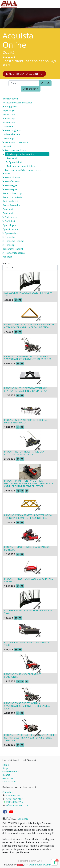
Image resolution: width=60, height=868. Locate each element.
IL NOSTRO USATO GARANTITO (24, 74)
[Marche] (30, 267)
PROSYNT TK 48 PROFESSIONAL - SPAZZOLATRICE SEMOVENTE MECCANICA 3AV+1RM (27, 706)
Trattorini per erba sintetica (21, 166)
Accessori (12, 158)
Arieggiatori (11, 107)
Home (6, 765)
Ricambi (6, 775)
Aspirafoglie (9, 111)
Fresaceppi (8, 138)
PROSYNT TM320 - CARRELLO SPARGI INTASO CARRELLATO (29, 580)
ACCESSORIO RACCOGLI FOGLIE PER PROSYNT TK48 (29, 612)
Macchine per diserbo (16, 150)
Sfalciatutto (11, 217)
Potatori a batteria (12, 197)
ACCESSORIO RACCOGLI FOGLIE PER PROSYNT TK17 (29, 294)
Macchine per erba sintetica (20, 154)
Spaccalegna (9, 225)
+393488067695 (14, 799)
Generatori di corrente (17, 142)
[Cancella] (48, 83)
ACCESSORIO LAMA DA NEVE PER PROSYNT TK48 (27, 644)
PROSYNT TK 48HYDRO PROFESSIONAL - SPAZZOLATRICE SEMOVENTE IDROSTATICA (28, 358)
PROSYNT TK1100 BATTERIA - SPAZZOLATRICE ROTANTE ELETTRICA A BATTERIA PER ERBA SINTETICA (29, 738)
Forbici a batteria (12, 134)
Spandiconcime (11, 229)
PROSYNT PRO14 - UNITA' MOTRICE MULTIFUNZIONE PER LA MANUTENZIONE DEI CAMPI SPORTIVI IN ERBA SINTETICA (29, 483)
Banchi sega (9, 118)
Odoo (20, 865)
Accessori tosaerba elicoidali (18, 103)
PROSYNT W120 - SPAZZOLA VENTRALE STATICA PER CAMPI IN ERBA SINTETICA (26, 389)
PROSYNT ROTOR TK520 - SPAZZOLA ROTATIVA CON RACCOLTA (24, 453)
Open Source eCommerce (42, 865)
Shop (5, 768)
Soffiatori (10, 221)
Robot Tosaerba (11, 205)
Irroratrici (8, 146)
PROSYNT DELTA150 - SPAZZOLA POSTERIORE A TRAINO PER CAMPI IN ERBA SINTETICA (29, 326)
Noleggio (8, 257)
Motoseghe (11, 185)
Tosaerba (10, 237)
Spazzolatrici (15, 162)
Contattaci (8, 792)
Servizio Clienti (10, 781)
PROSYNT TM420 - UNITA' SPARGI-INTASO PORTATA (27, 548)
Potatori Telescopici (13, 193)
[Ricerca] (42, 83)
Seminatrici (9, 209)
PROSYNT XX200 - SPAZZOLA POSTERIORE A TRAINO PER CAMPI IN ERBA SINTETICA (28, 517)
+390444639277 (14, 795)
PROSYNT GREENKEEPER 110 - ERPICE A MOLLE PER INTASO (26, 421)
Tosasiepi (10, 245)
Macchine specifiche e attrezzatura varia (23, 172)
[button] (31, 89)
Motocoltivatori (13, 177)
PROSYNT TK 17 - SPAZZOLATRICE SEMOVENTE (23, 675)
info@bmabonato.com (18, 805)
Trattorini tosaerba (15, 253)
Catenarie (8, 126)
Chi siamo (23, 819)
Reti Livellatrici (10, 201)
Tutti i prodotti (10, 99)
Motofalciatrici (13, 181)
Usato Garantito (11, 771)
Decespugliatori (13, 130)
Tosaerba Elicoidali (15, 241)
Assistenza (8, 778)
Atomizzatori (10, 114)
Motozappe (11, 189)
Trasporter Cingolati (13, 249)
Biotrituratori (10, 122)
